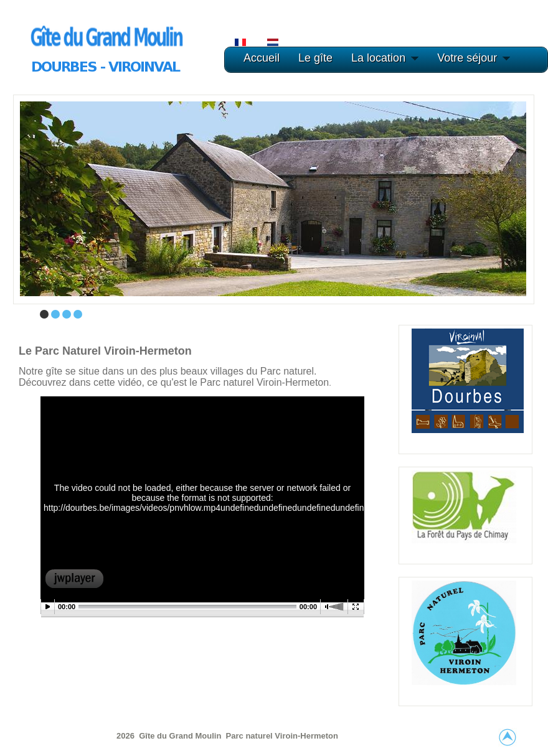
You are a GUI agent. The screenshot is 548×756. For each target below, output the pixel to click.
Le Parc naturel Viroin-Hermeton (105, 351)
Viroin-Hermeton (306, 736)
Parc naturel (251, 736)
